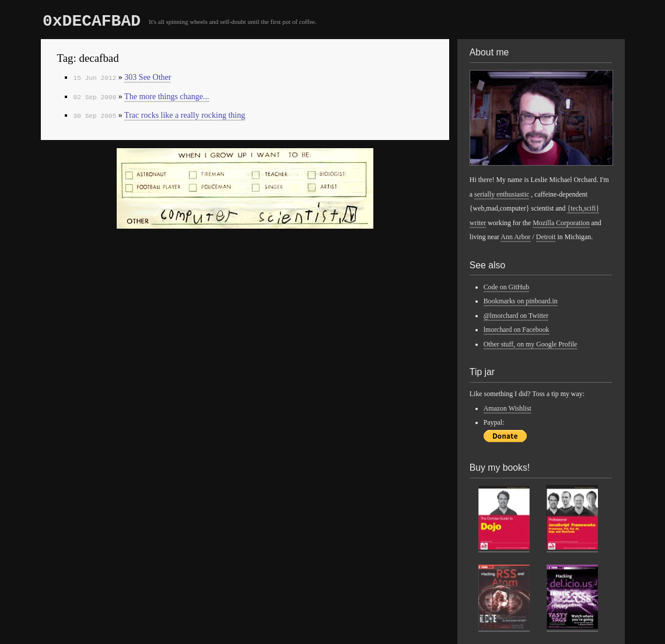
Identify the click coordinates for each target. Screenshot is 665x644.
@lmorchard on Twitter (516, 316)
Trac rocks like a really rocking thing (185, 115)
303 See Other (148, 77)
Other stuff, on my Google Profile (531, 344)
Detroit (546, 237)
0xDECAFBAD (92, 22)
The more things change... (167, 97)
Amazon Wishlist (508, 408)
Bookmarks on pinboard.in (521, 301)
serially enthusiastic (502, 194)
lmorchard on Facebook (517, 330)
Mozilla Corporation (561, 223)
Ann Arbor (515, 237)
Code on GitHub (507, 287)
